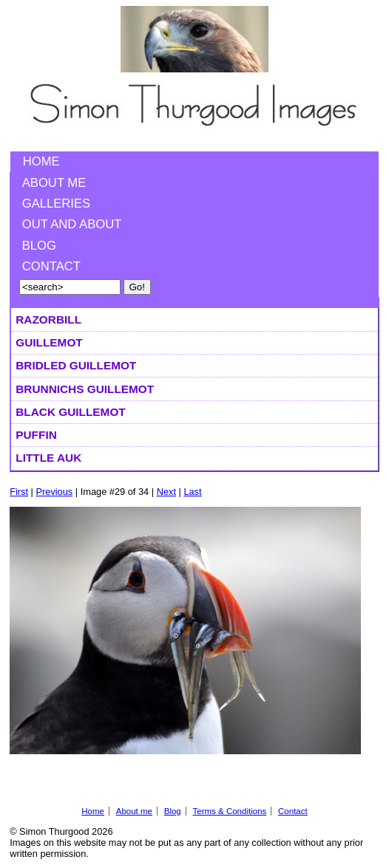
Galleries (56, 204)
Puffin (36, 435)
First (19, 492)
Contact (51, 266)
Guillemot (49, 342)
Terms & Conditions (229, 811)
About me (54, 183)
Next (166, 492)
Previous (54, 492)
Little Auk (48, 458)
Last (192, 492)
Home (41, 161)
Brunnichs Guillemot (85, 389)
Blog (39, 246)
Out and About (72, 224)
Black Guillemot (70, 412)
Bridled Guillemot (76, 365)
